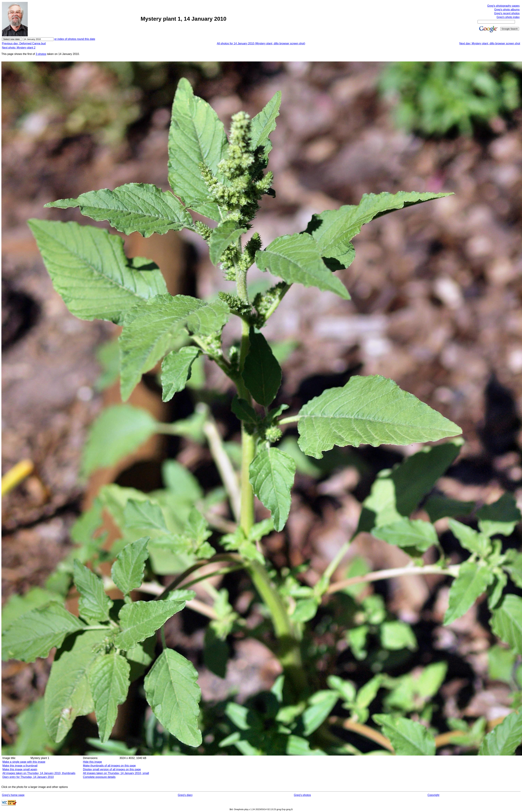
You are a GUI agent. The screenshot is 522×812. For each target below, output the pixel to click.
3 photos (41, 54)
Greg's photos (302, 795)
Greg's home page (13, 795)
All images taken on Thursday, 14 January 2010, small (116, 773)
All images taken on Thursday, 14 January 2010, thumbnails (39, 773)
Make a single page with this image (24, 762)
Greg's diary (185, 795)
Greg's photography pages (503, 6)
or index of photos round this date (75, 39)
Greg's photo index (508, 17)
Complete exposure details (99, 777)
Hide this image (92, 762)
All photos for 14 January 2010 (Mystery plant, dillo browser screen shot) (261, 43)
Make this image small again (20, 769)
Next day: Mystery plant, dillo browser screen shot (490, 43)
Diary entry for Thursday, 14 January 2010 (28, 777)
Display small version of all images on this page (112, 769)
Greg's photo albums (507, 10)
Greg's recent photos (507, 13)
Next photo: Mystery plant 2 (19, 48)
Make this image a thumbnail (20, 766)
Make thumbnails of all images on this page (109, 766)
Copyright (433, 795)
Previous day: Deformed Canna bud (24, 43)
